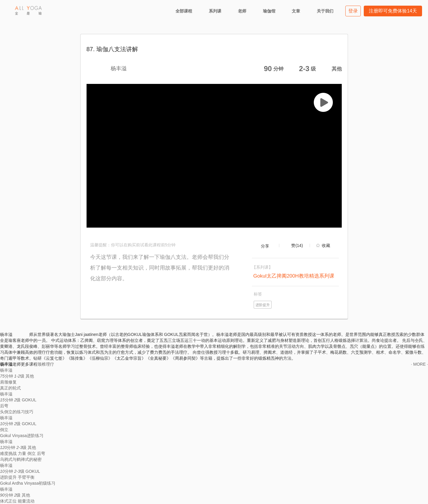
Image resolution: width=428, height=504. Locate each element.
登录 (353, 11)
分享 (265, 246)
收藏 (326, 245)
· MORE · (419, 364)
